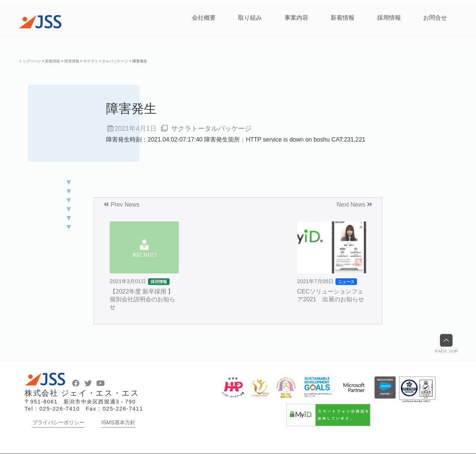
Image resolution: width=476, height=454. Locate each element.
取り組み (250, 18)
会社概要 (204, 18)
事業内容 (296, 18)
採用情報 (389, 18)
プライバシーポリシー (58, 422)
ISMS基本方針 (118, 422)
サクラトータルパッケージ (211, 129)
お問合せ (435, 18)
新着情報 (342, 18)
